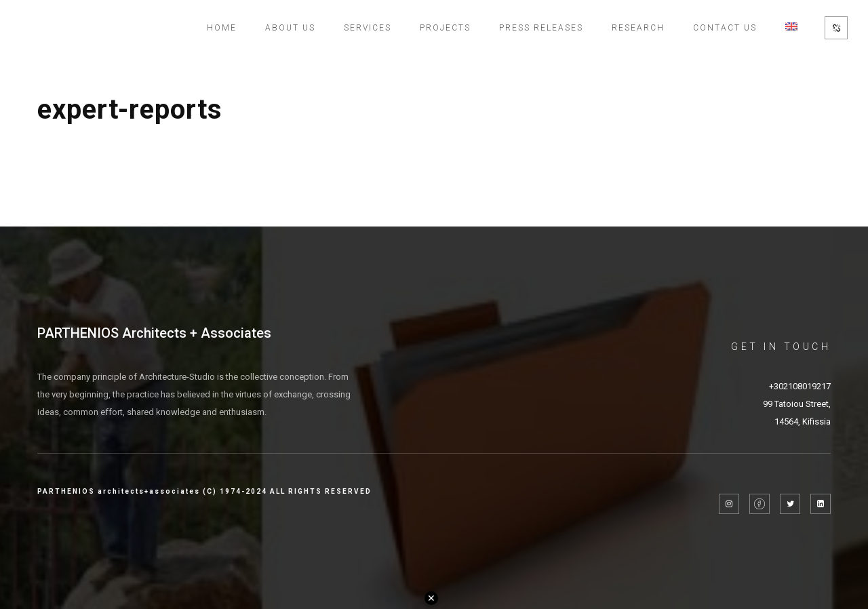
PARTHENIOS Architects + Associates (154, 333)
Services (368, 28)
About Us (290, 28)
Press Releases (541, 28)
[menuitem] (791, 28)
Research (638, 28)
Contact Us (725, 28)
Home (222, 28)
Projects (445, 28)
